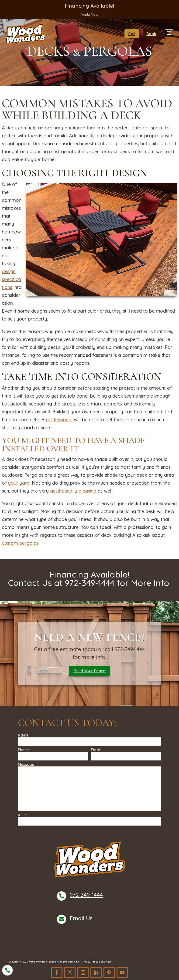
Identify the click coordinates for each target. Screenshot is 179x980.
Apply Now (90, 14)
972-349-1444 (86, 896)
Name (24, 737)
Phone (24, 751)
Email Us (81, 919)
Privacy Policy (90, 963)
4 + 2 (23, 816)
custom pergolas (20, 543)
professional (59, 420)
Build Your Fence (89, 671)
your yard (19, 483)
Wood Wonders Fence (41, 963)
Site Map (106, 963)
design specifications (11, 279)
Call (134, 34)
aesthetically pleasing (73, 491)
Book (152, 34)
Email (97, 751)
